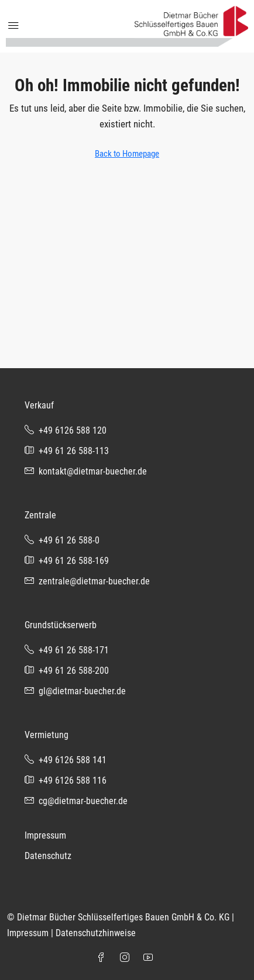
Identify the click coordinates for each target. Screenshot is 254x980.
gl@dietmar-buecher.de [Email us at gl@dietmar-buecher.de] (82, 691)
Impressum (45, 835)
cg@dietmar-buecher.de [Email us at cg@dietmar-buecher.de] (83, 801)
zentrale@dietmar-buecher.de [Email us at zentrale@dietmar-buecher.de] (94, 581)
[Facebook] (104, 958)
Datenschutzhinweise (96, 933)
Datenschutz (48, 856)
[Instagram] (127, 958)
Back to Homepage (127, 154)
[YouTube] (150, 958)
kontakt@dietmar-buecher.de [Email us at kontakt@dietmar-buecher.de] (93, 471)
